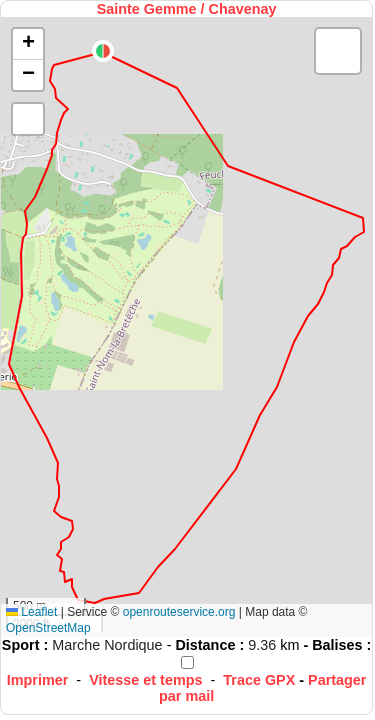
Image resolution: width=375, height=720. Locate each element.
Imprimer (38, 680)
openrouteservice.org (179, 612)
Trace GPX (259, 680)
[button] (103, 51)
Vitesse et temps (145, 680)
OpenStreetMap (48, 628)
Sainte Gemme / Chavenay (187, 9)
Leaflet (31, 612)
